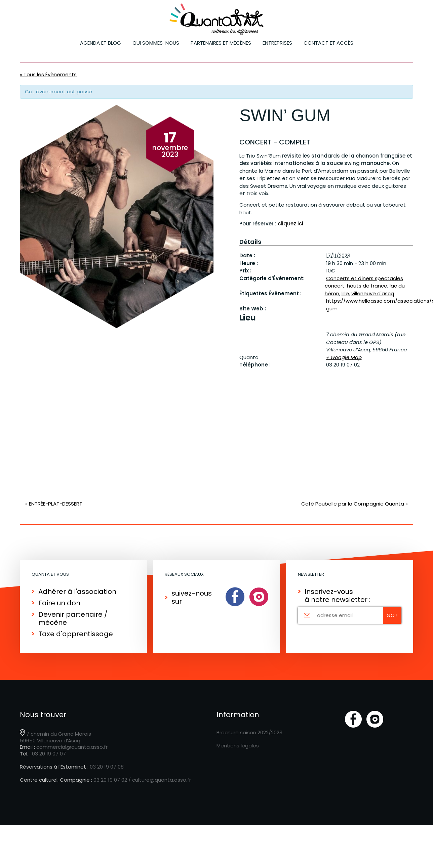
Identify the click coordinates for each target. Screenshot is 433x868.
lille (345, 293)
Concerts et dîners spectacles (365, 278)
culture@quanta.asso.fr (162, 780)
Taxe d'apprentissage (76, 634)
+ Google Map (344, 357)
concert (335, 286)
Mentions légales (238, 746)
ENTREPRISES (277, 43)
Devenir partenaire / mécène (73, 618)
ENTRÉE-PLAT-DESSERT (54, 504)
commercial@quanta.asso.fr (72, 747)
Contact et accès (328, 43)
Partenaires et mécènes (221, 43)
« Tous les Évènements (48, 74)
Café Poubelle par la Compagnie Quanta (355, 504)
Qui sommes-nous (156, 43)
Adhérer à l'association (77, 592)
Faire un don (59, 603)
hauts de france (367, 286)
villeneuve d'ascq (373, 293)
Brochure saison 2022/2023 (249, 732)
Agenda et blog (101, 43)
